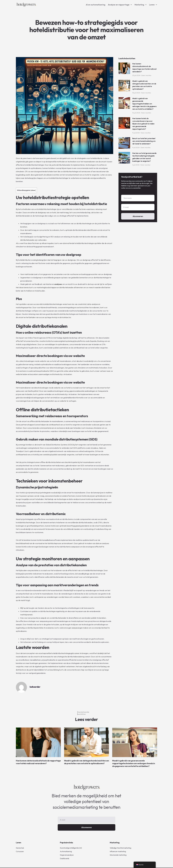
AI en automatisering (96, 5)
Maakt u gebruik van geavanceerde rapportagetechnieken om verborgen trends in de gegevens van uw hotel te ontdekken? (144, 104)
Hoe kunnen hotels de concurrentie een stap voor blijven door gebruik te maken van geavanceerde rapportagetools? (143, 124)
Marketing (141, 5)
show (33, 190)
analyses (58, 284)
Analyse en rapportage (120, 5)
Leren (153, 5)
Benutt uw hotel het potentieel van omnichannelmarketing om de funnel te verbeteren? (144, 141)
